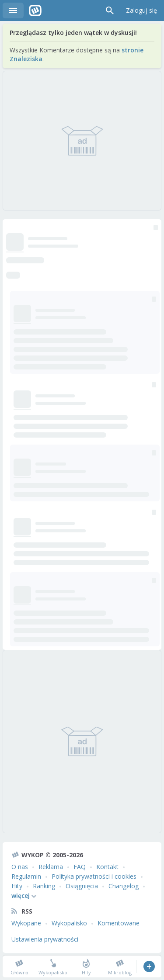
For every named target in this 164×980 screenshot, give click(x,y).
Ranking (44, 886)
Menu (13, 10)
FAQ (80, 867)
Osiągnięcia (82, 886)
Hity (17, 886)
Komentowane (119, 923)
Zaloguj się (141, 10)
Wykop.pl (35, 10)
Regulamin (26, 876)
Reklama (51, 867)
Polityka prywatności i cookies (94, 876)
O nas (20, 867)
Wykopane (26, 923)
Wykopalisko (69, 923)
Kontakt (107, 867)
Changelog (124, 886)
